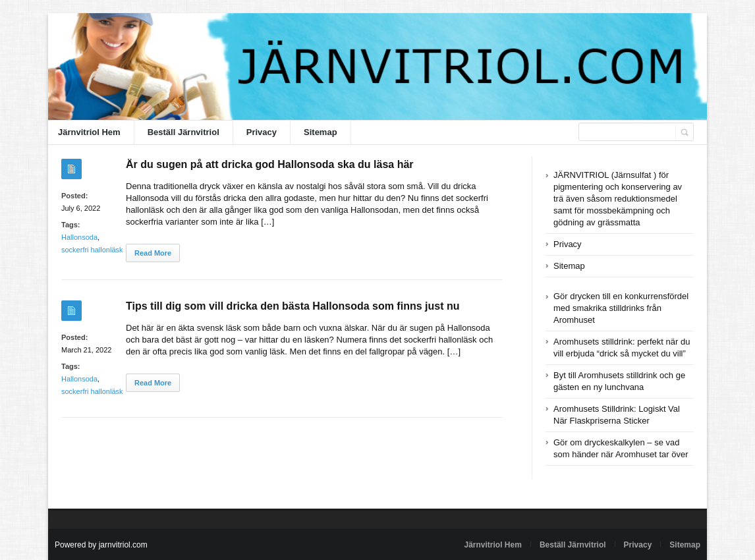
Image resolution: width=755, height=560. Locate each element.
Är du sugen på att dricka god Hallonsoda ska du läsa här (270, 164)
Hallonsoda (79, 237)
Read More (153, 253)
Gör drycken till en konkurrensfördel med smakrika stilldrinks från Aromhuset (621, 308)
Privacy (262, 132)
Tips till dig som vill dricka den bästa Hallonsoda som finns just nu (293, 306)
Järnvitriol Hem (89, 132)
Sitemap (321, 132)
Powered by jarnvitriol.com (101, 545)
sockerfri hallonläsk (92, 250)
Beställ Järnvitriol (183, 132)
